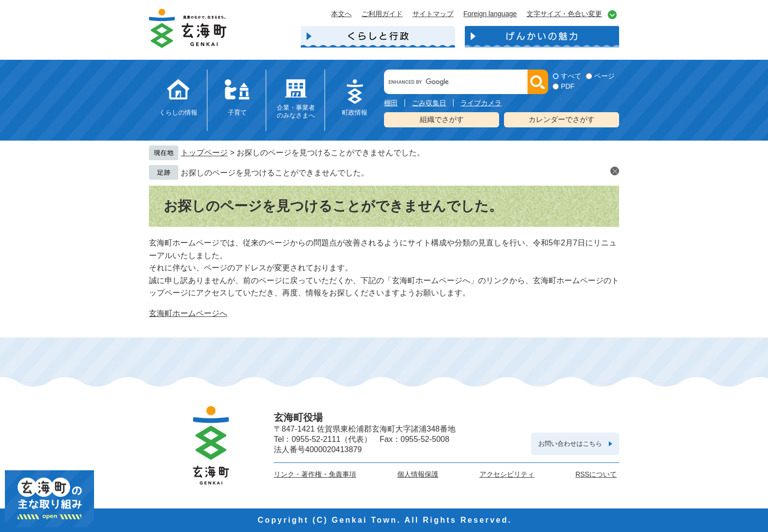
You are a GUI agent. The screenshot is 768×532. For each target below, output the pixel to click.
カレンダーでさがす (562, 119)
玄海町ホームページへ (188, 313)
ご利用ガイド (382, 14)
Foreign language (490, 14)
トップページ (204, 153)
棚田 (391, 103)
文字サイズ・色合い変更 (564, 14)
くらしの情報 (178, 112)
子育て (237, 112)
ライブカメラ (481, 103)
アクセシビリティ (507, 474)
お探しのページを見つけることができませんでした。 (275, 173)
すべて (571, 76)
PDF (568, 86)
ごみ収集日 (429, 103)
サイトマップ (433, 14)
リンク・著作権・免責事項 (315, 474)
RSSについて (596, 474)
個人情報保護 (418, 474)
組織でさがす (442, 119)
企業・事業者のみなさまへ (296, 111)
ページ (604, 76)
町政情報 (355, 112)
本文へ (341, 14)
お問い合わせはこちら (570, 444)
